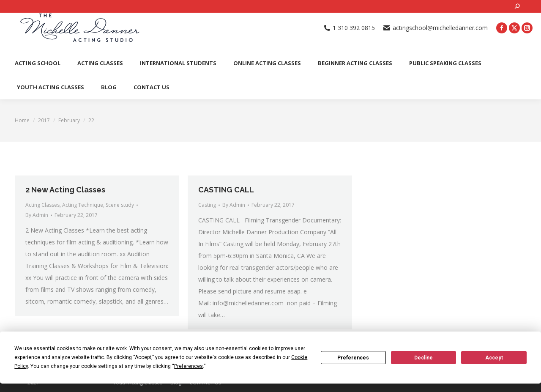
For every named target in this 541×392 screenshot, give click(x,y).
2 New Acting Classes (65, 190)
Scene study (120, 205)
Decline (424, 358)
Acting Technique (83, 205)
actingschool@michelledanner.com (436, 28)
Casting (207, 205)
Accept (494, 358)
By (37, 215)
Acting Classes (42, 205)
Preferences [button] (189, 366)
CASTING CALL (226, 190)
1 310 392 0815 (350, 28)
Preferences (353, 358)
